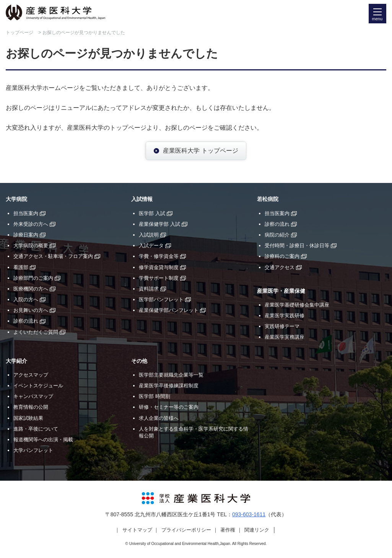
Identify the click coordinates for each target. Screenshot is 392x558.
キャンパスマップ (33, 396)
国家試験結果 (28, 418)
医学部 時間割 (155, 396)
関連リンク (257, 530)
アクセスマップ (31, 375)
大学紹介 (16, 361)
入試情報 (142, 199)
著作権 (228, 530)
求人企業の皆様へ (159, 418)
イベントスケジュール (38, 386)
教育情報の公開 (31, 407)
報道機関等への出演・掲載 (43, 440)
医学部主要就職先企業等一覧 (171, 375)
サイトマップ (137, 530)
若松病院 (268, 199)
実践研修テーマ (282, 326)
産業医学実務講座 (285, 337)
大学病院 (16, 199)
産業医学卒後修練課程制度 (169, 386)
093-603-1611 (249, 514)
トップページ (20, 33)
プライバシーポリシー (186, 530)
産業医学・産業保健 (281, 291)
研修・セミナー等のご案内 (169, 407)
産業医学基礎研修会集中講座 (297, 305)
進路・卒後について (36, 429)
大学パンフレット (33, 450)
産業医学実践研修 (285, 316)
